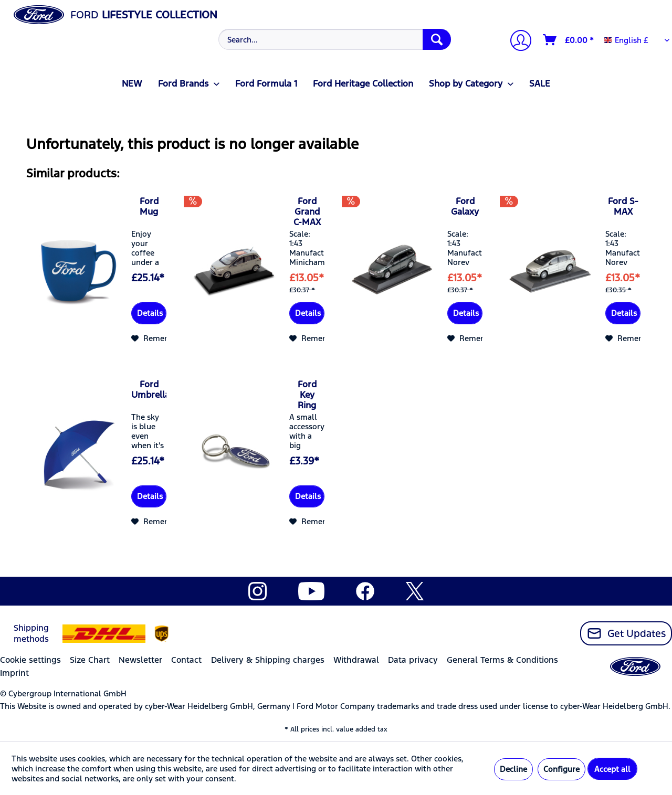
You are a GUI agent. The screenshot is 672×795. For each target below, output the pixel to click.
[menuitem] (333, 39)
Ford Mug (149, 206)
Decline (513, 769)
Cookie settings (30, 660)
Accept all (612, 769)
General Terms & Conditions (502, 660)
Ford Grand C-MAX (307, 211)
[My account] (517, 42)
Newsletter (140, 660)
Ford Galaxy (465, 206)
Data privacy (413, 660)
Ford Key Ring (307, 395)
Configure (561, 769)
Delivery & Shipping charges (268, 660)
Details (150, 313)
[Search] (437, 39)
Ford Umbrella (149, 389)
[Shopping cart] (569, 40)
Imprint (14, 673)
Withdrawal (356, 660)
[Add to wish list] (157, 338)
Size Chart (90, 660)
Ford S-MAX (623, 206)
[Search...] (335, 39)
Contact (186, 660)
